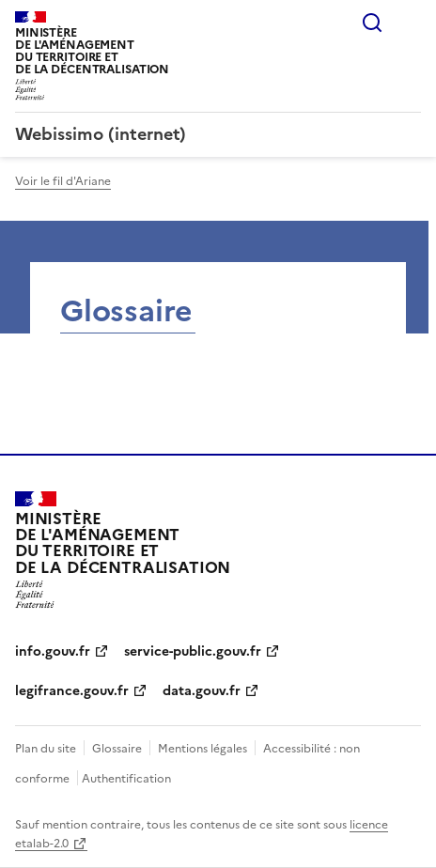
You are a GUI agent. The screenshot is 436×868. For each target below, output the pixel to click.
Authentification (126, 779)
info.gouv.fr (53, 651)
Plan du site (46, 749)
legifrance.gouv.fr (72, 691)
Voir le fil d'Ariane (63, 181)
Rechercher (372, 23)
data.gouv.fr (202, 691)
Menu (410, 23)
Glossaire (117, 749)
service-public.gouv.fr (193, 651)
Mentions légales (202, 749)
